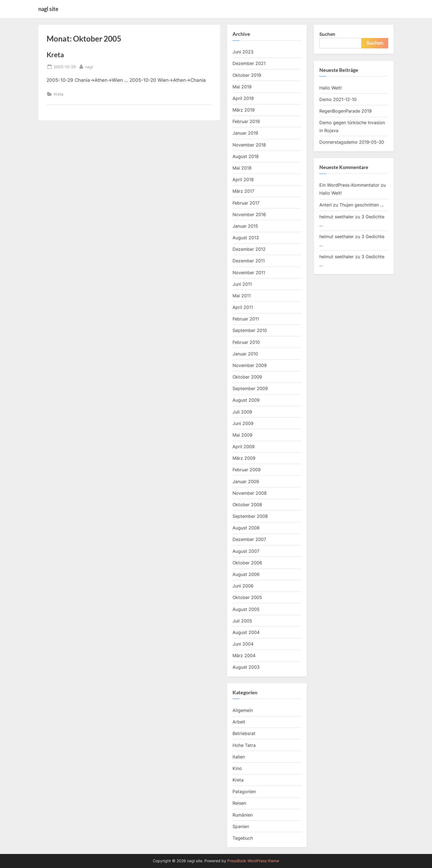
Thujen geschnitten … (362, 205)
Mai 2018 (242, 168)
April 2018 (243, 179)
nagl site (48, 9)
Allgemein (243, 710)
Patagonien (244, 791)
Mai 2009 (242, 435)
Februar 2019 (246, 121)
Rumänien (243, 815)
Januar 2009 (246, 481)
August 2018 (246, 156)
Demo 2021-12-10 (338, 99)
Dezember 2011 (249, 261)
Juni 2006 (243, 586)
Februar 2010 (246, 342)
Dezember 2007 (249, 539)
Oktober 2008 (247, 505)
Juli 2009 (242, 412)
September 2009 (250, 388)
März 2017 (243, 191)
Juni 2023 (243, 52)
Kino (237, 768)
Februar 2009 (247, 470)
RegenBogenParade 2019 (345, 111)
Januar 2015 (245, 226)
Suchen (327, 34)
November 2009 (250, 365)
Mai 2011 (242, 296)
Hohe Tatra (244, 745)
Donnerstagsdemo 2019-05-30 (352, 142)
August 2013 (246, 238)
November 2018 (249, 145)
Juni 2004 (243, 644)
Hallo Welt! (330, 88)
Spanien (241, 826)
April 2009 (244, 447)
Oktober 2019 (247, 75)
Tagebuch (243, 838)
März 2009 (244, 458)
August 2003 (246, 667)
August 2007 (246, 551)
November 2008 (250, 493)
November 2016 (249, 214)
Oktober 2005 (247, 597)
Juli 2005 (242, 621)
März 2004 (244, 655)
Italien (239, 757)
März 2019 (244, 110)
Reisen (239, 803)
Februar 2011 (246, 319)
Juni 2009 (243, 423)
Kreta (55, 55)
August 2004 (246, 632)
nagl (89, 66)
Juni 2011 (242, 284)
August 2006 (246, 574)
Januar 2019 (245, 133)
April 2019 (243, 98)
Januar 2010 (245, 354)
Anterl (326, 205)
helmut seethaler (337, 217)
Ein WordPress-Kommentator (349, 185)
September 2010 (250, 330)
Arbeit (239, 722)
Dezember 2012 (249, 249)
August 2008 (246, 528)
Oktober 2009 (247, 377)
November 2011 (249, 273)
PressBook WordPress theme (253, 861)
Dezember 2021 (249, 63)
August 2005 (246, 609)
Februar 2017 (246, 203)
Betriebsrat (244, 733)
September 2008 (250, 516)
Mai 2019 (242, 87)
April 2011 (243, 307)
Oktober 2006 (247, 563)
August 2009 (246, 400)
